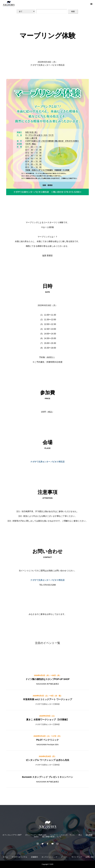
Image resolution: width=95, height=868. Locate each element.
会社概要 (89, 835)
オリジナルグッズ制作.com (36, 835)
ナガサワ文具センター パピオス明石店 (47, 462)
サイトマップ (77, 857)
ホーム (5, 857)
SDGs (36, 837)
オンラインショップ (49, 857)
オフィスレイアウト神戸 (12, 835)
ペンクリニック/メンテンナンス (62, 835)
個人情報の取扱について (52, 837)
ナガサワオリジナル (19, 857)
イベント (64, 857)
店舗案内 (34, 857)
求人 (80, 835)
